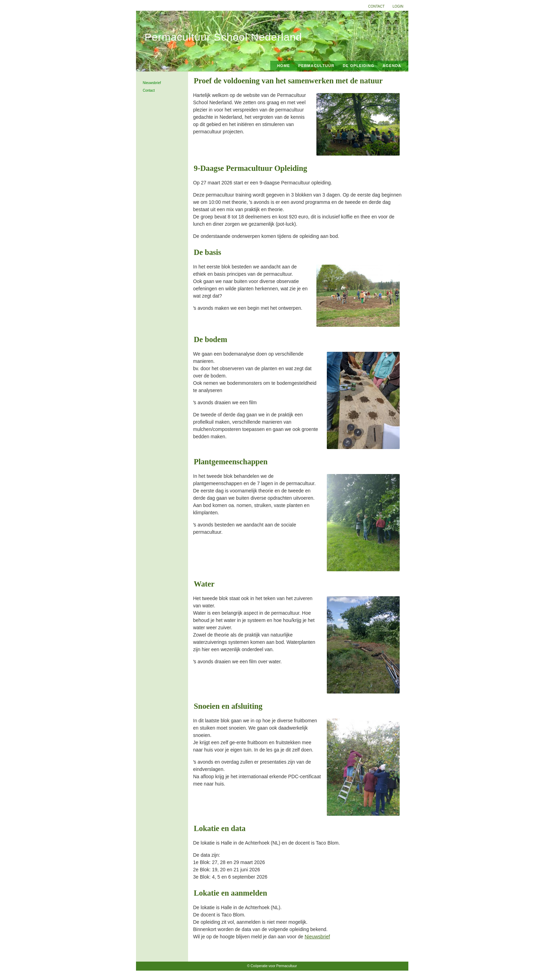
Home (284, 66)
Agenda (392, 66)
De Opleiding (359, 66)
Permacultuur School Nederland (223, 37)
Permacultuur (316, 66)
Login (398, 6)
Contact (376, 6)
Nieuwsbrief (152, 83)
